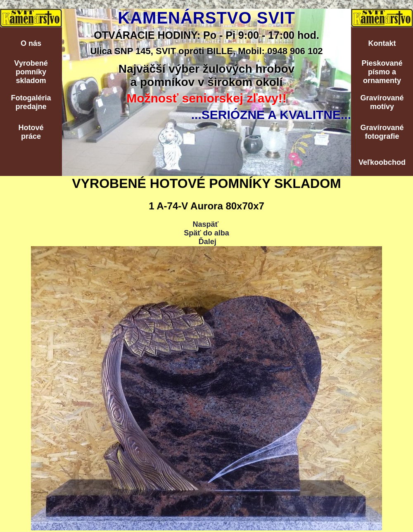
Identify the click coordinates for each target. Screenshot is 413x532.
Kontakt (382, 43)
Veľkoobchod (382, 162)
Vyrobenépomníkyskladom (31, 72)
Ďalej (208, 242)
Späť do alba (206, 233)
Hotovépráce (31, 132)
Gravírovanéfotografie (382, 132)
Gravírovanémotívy (382, 102)
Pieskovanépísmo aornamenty (382, 72)
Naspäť (205, 224)
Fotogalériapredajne (31, 102)
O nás (31, 43)
